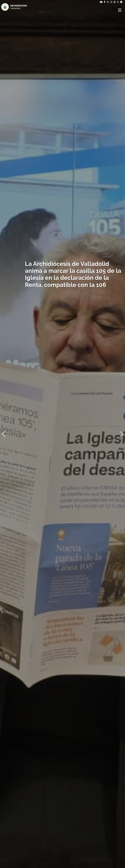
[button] (4, 434)
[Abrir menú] (120, 10)
